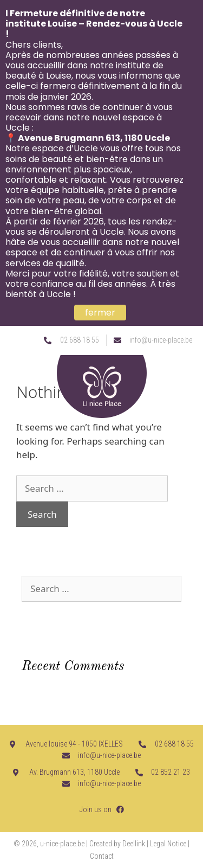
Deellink (134, 844)
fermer (100, 313)
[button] (191, 374)
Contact (102, 856)
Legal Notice (168, 844)
